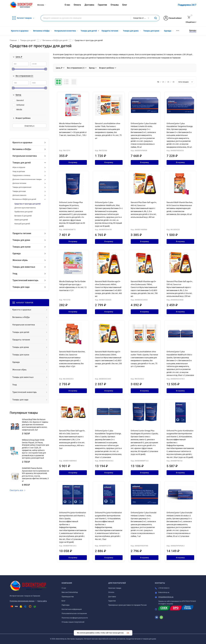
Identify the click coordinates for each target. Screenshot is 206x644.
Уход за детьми (19, 171)
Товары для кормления (22, 187)
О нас (64, 588)
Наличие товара (115, 588)
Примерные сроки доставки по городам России (127, 605)
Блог (63, 601)
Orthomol (18, 105)
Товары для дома (21, 240)
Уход (15, 274)
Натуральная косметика (25, 156)
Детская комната (19, 195)
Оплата (111, 592)
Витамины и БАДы (22, 149)
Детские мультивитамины (25, 208)
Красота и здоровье (22, 142)
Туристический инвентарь (25, 280)
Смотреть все (18, 490)
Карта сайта (42, 601)
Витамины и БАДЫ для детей (55, 40)
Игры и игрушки (19, 167)
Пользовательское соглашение (74, 613)
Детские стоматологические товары (27, 179)
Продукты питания (22, 233)
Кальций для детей (22, 224)
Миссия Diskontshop (70, 592)
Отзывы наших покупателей (73, 622)
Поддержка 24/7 (187, 5)
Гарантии (112, 601)
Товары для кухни (21, 247)
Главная (13, 40)
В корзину (73, 162)
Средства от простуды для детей (28, 204)
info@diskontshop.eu (166, 597)
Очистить (29, 126)
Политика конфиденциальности (75, 618)
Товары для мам (19, 191)
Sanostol (18, 100)
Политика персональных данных (22, 601)
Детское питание (19, 183)
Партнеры (66, 605)
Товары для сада (21, 287)
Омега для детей (21, 220)
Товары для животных (24, 267)
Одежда (17, 253)
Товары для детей (28, 40)
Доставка (112, 597)
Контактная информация (72, 609)
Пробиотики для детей (24, 212)
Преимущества (68, 597)
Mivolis (17, 110)
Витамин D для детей (23, 216)
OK (128, 633)
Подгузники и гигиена (21, 175)
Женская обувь (20, 260)
